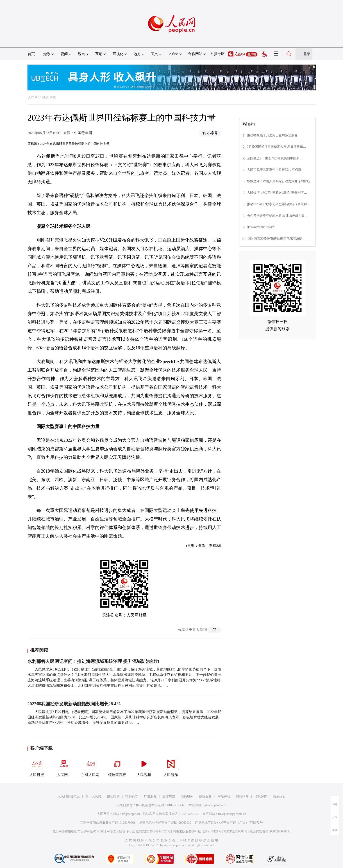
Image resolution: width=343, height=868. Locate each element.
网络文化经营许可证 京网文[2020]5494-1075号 (139, 831)
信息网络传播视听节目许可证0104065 (78, 831)
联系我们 (279, 796)
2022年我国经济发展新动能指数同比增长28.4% (74, 704)
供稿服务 (187, 796)
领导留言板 (117, 766)
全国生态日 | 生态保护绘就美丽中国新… (275, 158)
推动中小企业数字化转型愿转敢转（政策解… (279, 204)
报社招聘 (113, 796)
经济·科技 (49, 97)
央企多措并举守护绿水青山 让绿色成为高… (277, 216)
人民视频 (144, 766)
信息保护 (261, 796)
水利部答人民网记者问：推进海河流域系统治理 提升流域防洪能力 (93, 661)
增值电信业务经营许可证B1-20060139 (165, 823)
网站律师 (242, 796)
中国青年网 (83, 133)
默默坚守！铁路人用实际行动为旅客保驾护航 (279, 181)
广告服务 (150, 796)
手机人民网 (90, 766)
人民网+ (64, 766)
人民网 (33, 97)
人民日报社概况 (69, 796)
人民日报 (37, 766)
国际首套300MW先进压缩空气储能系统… (277, 239)
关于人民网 (93, 796)
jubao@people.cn (215, 805)
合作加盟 (169, 796)
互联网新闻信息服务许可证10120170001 (108, 823)
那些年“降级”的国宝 (261, 227)
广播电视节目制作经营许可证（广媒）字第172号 (229, 823)
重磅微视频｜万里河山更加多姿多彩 (272, 135)
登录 (307, 54)
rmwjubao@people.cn (232, 814)
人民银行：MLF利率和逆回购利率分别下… (277, 193)
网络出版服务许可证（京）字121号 (197, 831)
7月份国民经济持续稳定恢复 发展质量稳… (277, 147)
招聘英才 (132, 796)
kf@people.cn (131, 814)
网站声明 (224, 796)
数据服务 (205, 796)
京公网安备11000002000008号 (270, 831)
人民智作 (171, 766)
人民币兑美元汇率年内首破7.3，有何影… (276, 170)
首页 (31, 54)
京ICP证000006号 (236, 831)
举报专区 (218, 54)
